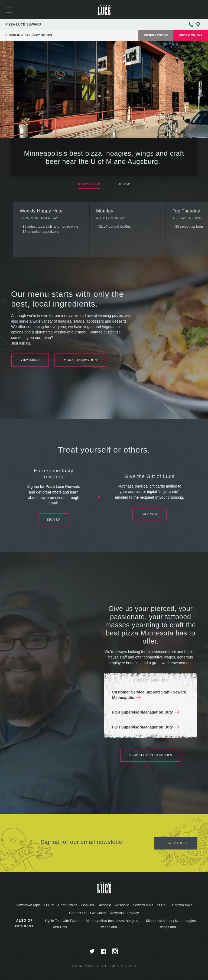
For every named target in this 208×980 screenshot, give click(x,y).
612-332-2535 (191, 24)
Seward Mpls (143, 906)
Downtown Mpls (28, 906)
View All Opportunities (151, 756)
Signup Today (175, 844)
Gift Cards (98, 913)
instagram (116, 953)
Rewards (117, 913)
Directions (198, 24)
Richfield (105, 906)
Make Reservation (82, 360)
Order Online (191, 35)
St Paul (162, 906)
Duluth (50, 906)
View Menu (30, 360)
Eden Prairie (68, 906)
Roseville (122, 906)
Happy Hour (89, 184)
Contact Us (78, 913)
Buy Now (150, 514)
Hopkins (88, 906)
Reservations (156, 35)
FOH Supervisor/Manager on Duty (142, 712)
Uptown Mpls (182, 906)
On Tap (124, 184)
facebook (104, 953)
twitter (93, 953)
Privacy (133, 913)
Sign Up (54, 520)
